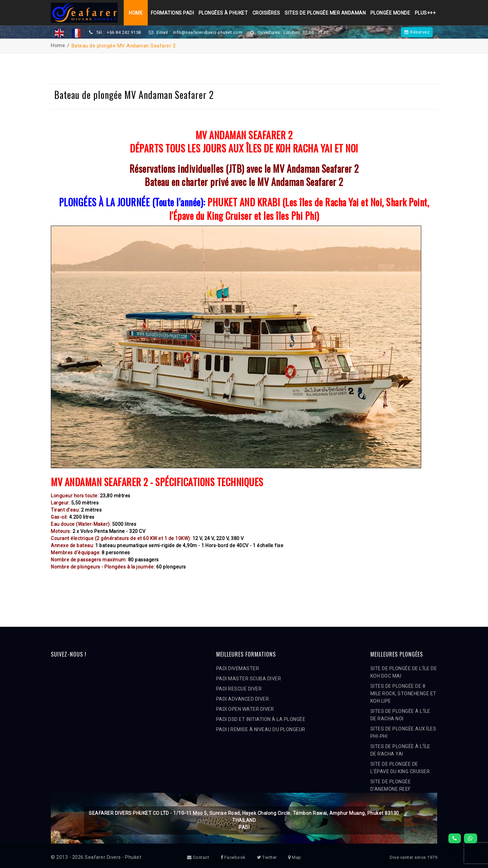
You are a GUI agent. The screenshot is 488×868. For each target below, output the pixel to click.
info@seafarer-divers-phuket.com (209, 32)
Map (295, 857)
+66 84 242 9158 (124, 32)
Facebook (233, 857)
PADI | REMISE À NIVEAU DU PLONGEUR (261, 729)
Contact (198, 857)
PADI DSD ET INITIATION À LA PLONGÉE (261, 719)
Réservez (417, 32)
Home (134, 13)
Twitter (267, 857)
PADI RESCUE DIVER (239, 689)
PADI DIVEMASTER (238, 668)
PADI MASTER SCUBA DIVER (249, 679)
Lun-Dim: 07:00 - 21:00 (309, 32)
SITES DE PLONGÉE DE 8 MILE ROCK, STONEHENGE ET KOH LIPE (403, 694)
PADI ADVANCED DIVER (243, 699)
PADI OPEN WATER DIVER (245, 709)
